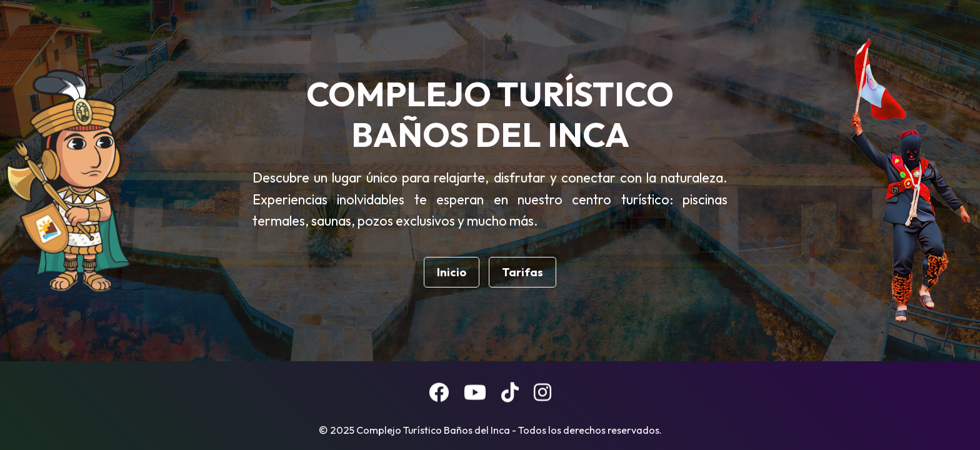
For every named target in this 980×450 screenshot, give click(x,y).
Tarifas (522, 272)
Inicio (452, 272)
